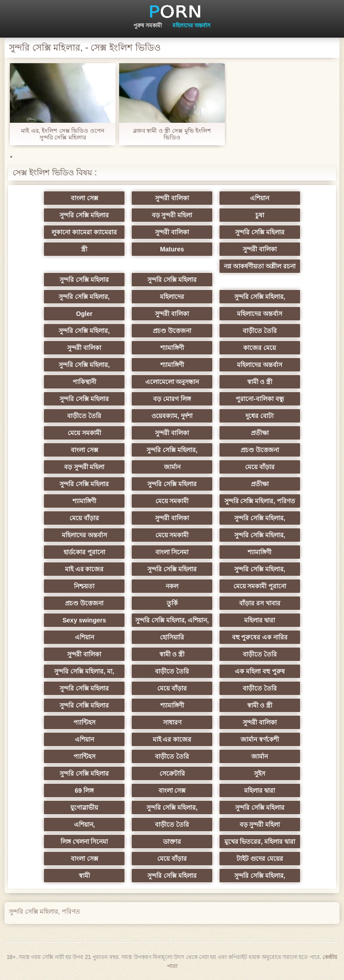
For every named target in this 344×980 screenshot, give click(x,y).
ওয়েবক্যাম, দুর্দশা (172, 416)
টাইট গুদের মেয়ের (260, 859)
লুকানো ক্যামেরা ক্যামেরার (84, 232)
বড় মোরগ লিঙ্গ (172, 399)
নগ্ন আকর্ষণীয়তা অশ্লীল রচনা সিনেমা (260, 268)
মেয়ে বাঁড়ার (260, 467)
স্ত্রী (84, 249)
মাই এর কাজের (84, 569)
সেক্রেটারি (172, 773)
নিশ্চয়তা (84, 586)
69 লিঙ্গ (84, 790)
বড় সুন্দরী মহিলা (172, 215)
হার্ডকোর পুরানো (84, 552)
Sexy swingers (84, 620)
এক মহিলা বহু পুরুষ (260, 671)
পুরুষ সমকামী (148, 26)
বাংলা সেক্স (84, 198)
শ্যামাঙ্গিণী (172, 348)
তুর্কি (172, 603)
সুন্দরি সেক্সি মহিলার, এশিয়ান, (172, 620)
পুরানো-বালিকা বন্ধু (260, 399)
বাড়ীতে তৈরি (260, 331)
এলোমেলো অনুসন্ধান (172, 382)
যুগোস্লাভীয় (84, 807)
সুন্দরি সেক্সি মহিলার (84, 215)
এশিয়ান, (84, 825)
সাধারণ (172, 722)
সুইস (260, 773)
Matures (172, 249)
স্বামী (84, 876)
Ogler (84, 314)
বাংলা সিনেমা (172, 552)
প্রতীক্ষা (260, 433)
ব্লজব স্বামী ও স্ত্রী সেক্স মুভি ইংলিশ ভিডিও (172, 134)
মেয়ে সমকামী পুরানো (260, 586)
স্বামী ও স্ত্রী (260, 382)
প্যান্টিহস (84, 722)
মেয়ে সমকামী (84, 433)
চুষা (260, 215)
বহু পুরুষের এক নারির (260, 637)
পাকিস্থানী (84, 382)
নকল (172, 586)
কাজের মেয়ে (260, 348)
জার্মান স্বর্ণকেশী (260, 739)
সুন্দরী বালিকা (172, 198)
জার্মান (172, 467)
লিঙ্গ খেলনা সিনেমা (84, 842)
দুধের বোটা (260, 416)
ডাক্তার (172, 842)
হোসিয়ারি (172, 637)
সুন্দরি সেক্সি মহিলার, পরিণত (260, 501)
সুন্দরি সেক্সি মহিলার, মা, (84, 671)
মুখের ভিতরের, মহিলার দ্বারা (260, 842)
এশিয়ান (260, 198)
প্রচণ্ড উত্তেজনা (172, 331)
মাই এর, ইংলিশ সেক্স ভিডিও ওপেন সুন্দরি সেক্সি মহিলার (63, 134)
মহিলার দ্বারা (260, 620)
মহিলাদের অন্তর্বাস (191, 26)
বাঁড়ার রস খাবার (260, 603)
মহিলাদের (172, 297)
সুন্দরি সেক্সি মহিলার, (84, 297)
